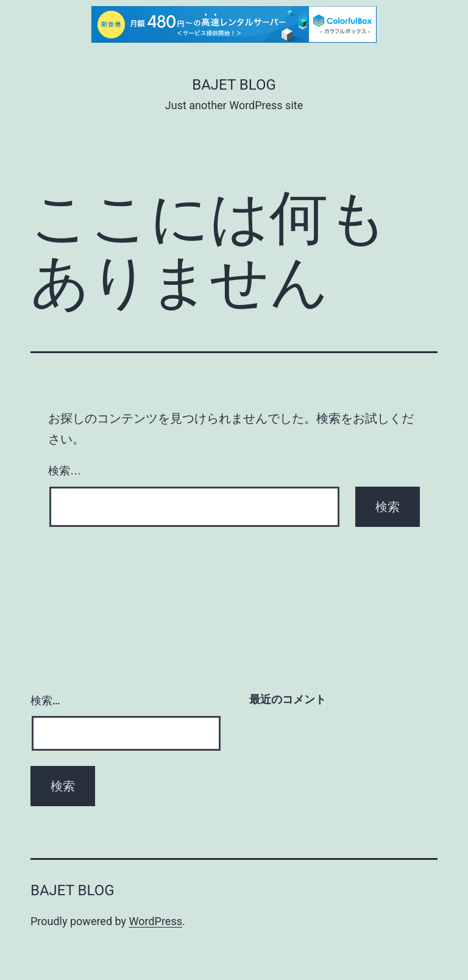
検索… (65, 471)
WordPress (156, 921)
